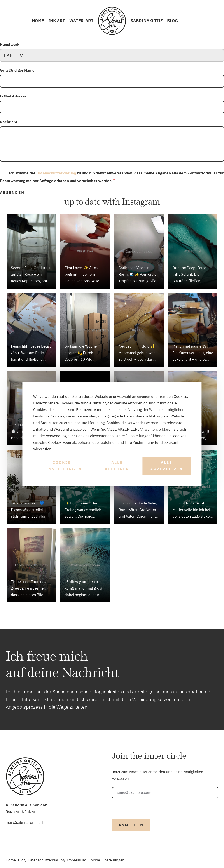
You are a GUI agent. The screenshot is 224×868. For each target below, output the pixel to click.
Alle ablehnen (117, 466)
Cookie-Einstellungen (63, 466)
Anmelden (131, 825)
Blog (173, 21)
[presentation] (145, 807)
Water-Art (81, 21)
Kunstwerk (10, 45)
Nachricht (9, 122)
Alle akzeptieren (166, 466)
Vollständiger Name (17, 70)
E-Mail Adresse (13, 96)
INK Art (57, 21)
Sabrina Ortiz (147, 21)
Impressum (77, 860)
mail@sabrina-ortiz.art (24, 823)
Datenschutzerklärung (56, 173)
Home (38, 21)
